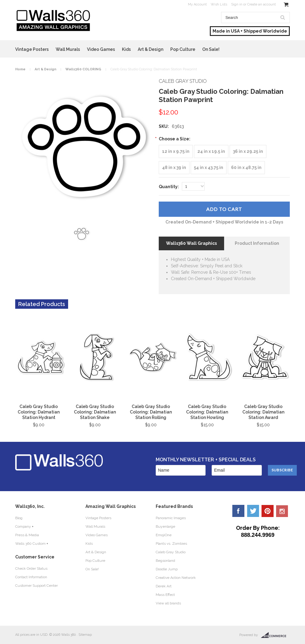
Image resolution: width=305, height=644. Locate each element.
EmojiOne (164, 535)
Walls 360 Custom (30, 544)
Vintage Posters (32, 49)
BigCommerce (275, 635)
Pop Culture (183, 49)
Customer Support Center (36, 586)
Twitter (253, 511)
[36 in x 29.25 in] (248, 151)
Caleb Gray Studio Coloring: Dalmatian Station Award (263, 412)
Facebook (238, 511)
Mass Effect (165, 595)
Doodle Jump (167, 569)
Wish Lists (219, 4)
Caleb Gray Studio (171, 552)
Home (20, 69)
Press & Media (27, 535)
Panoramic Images (171, 518)
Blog (19, 518)
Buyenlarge (165, 526)
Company (23, 526)
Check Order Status (31, 568)
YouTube (282, 511)
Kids (126, 49)
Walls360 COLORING (83, 69)
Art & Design (151, 49)
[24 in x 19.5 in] (211, 151)
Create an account (262, 4)
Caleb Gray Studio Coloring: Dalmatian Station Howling (207, 412)
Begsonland (165, 561)
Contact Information (31, 577)
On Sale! (211, 49)
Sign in (237, 4)
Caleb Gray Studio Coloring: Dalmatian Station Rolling (151, 412)
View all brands (168, 603)
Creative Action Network (176, 578)
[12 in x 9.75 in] (176, 151)
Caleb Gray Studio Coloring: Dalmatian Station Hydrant (39, 412)
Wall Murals (68, 49)
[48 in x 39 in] (174, 168)
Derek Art (164, 586)
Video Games (101, 49)
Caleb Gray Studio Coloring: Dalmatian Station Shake (95, 412)
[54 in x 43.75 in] (209, 168)
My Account (197, 4)
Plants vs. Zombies (171, 544)
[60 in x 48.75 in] (246, 168)
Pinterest (268, 511)
